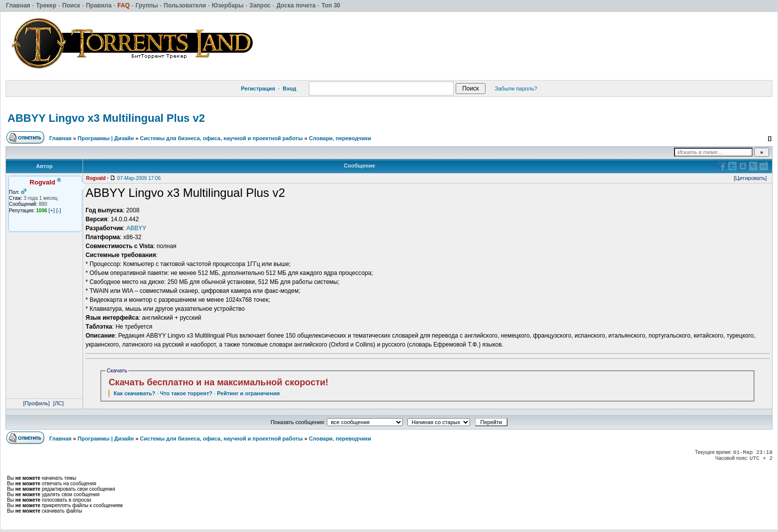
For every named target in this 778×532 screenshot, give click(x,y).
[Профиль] (37, 403)
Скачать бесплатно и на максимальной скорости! (218, 382)
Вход (289, 89)
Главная (60, 138)
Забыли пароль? (516, 89)
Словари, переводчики (340, 138)
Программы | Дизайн (106, 138)
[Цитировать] (750, 178)
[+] (52, 210)
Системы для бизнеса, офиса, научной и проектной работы (221, 138)
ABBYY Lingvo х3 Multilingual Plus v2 (106, 118)
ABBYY (136, 228)
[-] (59, 210)
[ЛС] (58, 403)
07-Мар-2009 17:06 (139, 178)
